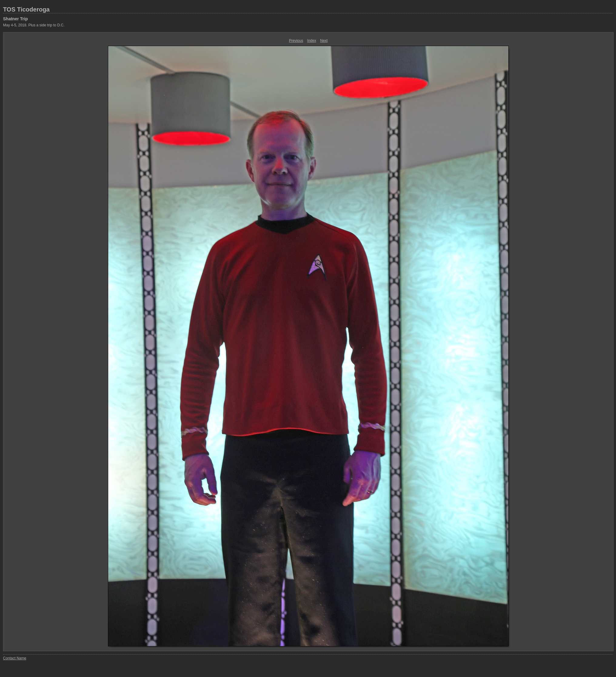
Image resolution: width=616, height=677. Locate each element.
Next (324, 41)
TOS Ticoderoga (26, 9)
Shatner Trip (15, 19)
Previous (296, 41)
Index (311, 41)
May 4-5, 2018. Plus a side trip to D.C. (34, 25)
